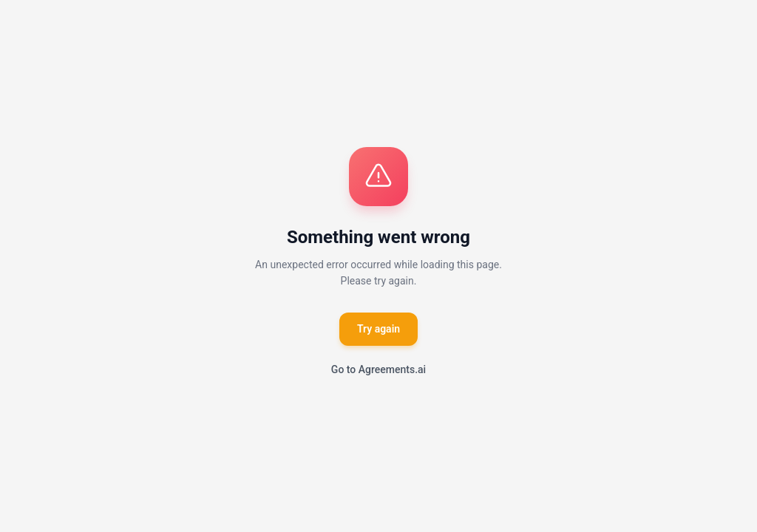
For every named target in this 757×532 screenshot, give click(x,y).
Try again (378, 329)
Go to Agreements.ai (378, 369)
